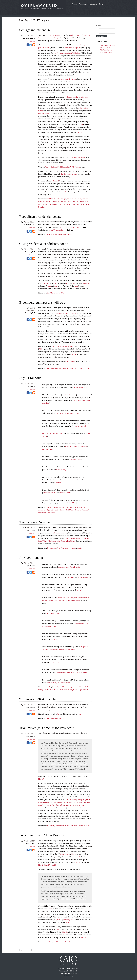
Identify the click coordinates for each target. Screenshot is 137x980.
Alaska (50, 507)
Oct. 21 (62, 227)
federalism (51, 234)
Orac (56, 639)
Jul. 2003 (74, 354)
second (71, 192)
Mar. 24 (77, 857)
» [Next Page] (31, 950)
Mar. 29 (65, 932)
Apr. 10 (71, 710)
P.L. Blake (80, 201)
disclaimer (87, 283)
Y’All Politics (75, 167)
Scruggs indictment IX (35, 30)
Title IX (85, 690)
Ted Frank (31, 528)
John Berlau (52, 541)
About (74, 4)
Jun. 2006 (65, 313)
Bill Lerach (51, 199)
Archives (93, 4)
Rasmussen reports (61, 533)
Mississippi (72, 201)
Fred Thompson (79, 199)
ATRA (49, 687)
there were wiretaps (54, 35)
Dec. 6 (62, 854)
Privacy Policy (69, 976)
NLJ (55, 662)
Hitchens (77, 413)
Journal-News (79, 623)
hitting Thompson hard (56, 230)
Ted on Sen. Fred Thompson (67, 598)
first (64, 192)
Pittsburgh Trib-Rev (50, 493)
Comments (31, 41)
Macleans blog (61, 470)
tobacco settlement (83, 204)
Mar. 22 (74, 854)
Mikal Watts (69, 510)
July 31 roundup (30, 378)
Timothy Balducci (64, 204)
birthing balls (76, 600)
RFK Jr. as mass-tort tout (62, 600)
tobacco (73, 204)
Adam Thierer (70, 541)
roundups (51, 513)
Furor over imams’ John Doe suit (42, 835)
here (44, 283)
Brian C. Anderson (83, 538)
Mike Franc (61, 541)
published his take (72, 97)
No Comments (31, 228)
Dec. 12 (79, 132)
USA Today (51, 613)
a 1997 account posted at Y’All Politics (67, 53)
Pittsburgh (85, 510)
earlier (78, 567)
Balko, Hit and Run (80, 387)
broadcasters (52, 548)
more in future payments (73, 48)
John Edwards (72, 826)
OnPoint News (76, 459)
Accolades (83, 4)
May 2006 (57, 313)
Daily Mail (70, 577)
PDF (40, 349)
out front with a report (68, 79)
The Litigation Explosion (107, 46)
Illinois (81, 687)
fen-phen (70, 199)
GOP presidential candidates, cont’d (44, 244)
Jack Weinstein (68, 368)
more (81, 124)
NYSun (58, 483)
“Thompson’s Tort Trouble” (38, 699)
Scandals (56, 181)
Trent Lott (42, 207)
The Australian (61, 672)
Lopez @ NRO (47, 449)
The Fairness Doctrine (34, 522)
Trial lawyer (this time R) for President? (47, 728)
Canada (55, 507)
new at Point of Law (69, 503)
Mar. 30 (59, 929)
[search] (105, 31)
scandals (46, 204)
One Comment (31, 255)
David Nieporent (31, 309)
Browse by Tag (102, 36)
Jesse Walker (43, 541)
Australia (55, 687)
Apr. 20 (59, 710)
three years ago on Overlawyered (58, 683)
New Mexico (69, 942)
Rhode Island (43, 513)
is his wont (84, 97)
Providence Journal (79, 426)
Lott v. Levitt (60, 510)
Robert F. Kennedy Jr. (59, 690)
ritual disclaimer (76, 227)
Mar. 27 (47, 865)
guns (61, 368)
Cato (101, 4)
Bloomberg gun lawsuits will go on (43, 302)
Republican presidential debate (40, 217)
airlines (50, 942)
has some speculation (78, 157)
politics (70, 234)
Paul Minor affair (44, 113)
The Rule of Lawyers (106, 50)
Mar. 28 (78, 862)
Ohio (76, 368)
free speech (72, 548)
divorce (62, 507)
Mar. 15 (68, 854)
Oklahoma (47, 690)
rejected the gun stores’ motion (64, 346)
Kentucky (54, 201)
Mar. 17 (41, 779)
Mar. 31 (84, 938)
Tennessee (53, 204)
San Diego (78, 690)
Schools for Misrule (106, 52)
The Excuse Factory (106, 48)
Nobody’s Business (84, 577)
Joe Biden (46, 201)
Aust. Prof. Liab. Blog (75, 672)
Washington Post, (79, 400)
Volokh (66, 413)
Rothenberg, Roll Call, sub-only (76, 446)
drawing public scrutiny (69, 174)
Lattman (89, 400)
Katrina (80, 826)
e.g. (60, 45)
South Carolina (84, 368)
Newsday (60, 413)
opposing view (68, 920)
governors (74, 687)
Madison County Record (66, 567)
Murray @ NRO (65, 493)
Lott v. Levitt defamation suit (52, 434)
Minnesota (77, 510)
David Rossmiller (63, 167)
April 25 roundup (31, 558)
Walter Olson (29, 35)
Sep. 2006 (72, 313)
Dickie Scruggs (61, 199)
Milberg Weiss (63, 201)
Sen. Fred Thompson (69, 395)
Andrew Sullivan (51, 167)
